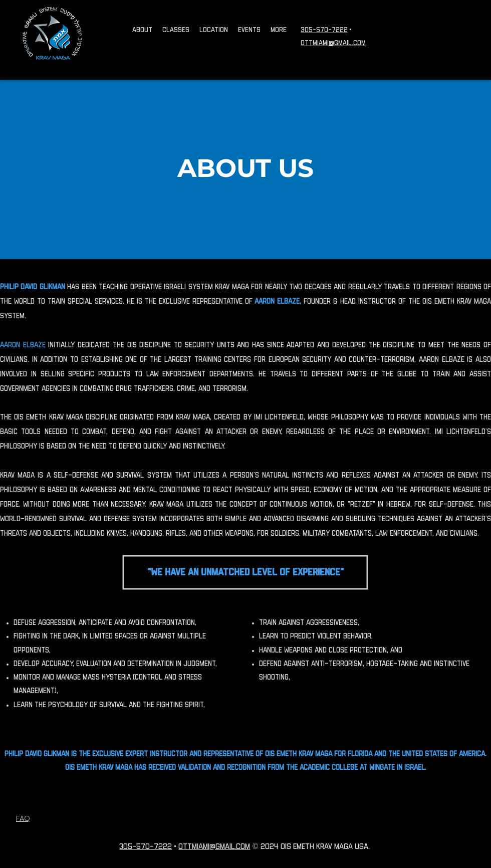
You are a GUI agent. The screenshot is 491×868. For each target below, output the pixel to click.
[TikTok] (456, 30)
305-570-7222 (324, 30)
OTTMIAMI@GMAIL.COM (333, 43)
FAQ (23, 818)
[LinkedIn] (486, 30)
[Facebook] (471, 30)
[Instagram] (441, 30)
